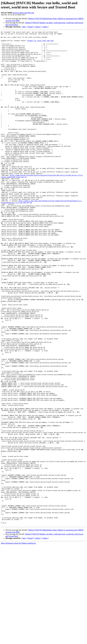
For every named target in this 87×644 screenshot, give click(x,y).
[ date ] (24, 27)
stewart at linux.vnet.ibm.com (23, 13)
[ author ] (45, 27)
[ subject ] (38, 27)
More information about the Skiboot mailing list (18, 642)
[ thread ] (30, 27)
